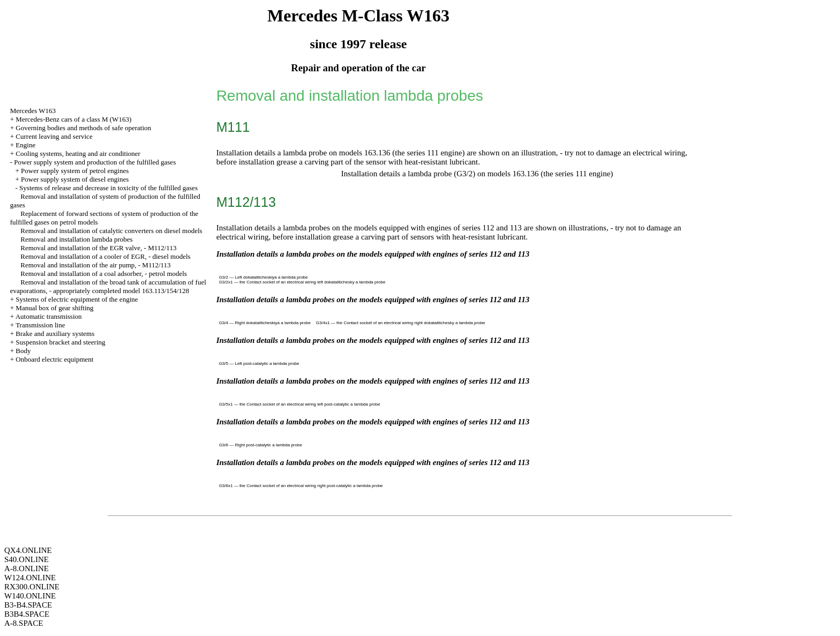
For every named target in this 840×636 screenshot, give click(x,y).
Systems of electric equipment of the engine (77, 299)
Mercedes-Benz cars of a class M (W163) (73, 119)
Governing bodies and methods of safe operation (83, 128)
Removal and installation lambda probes (76, 239)
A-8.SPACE (24, 623)
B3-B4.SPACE (28, 605)
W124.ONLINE (30, 578)
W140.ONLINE (30, 596)
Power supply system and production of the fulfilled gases (95, 162)
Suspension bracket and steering (60, 342)
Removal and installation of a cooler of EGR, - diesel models (105, 256)
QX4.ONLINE (28, 550)
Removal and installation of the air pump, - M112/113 (95, 265)
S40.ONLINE (27, 559)
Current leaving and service (54, 136)
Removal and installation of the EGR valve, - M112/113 (98, 248)
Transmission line (40, 325)
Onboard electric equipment (54, 359)
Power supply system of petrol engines (75, 171)
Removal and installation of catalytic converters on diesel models (111, 231)
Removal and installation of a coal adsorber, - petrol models (104, 274)
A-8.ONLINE (27, 568)
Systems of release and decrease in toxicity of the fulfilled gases (108, 188)
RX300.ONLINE (32, 587)
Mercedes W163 (33, 111)
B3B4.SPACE (27, 614)
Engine (25, 145)
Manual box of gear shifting (54, 308)
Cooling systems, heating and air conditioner (78, 154)
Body (23, 351)
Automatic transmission (49, 316)
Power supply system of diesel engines (75, 179)
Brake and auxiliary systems (55, 334)
